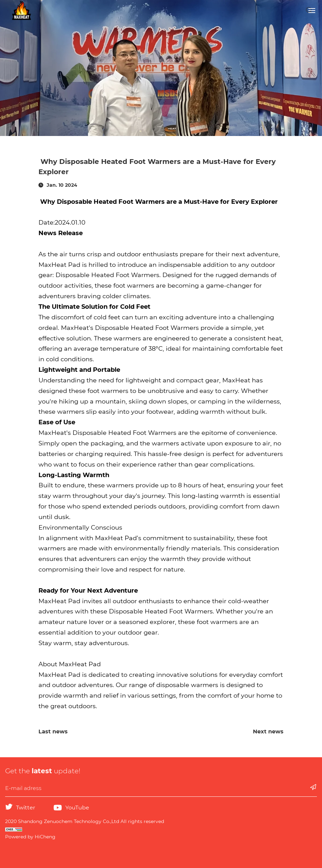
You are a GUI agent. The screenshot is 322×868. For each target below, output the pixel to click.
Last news (53, 732)
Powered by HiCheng (30, 837)
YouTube (77, 808)
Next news (268, 732)
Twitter (26, 808)
